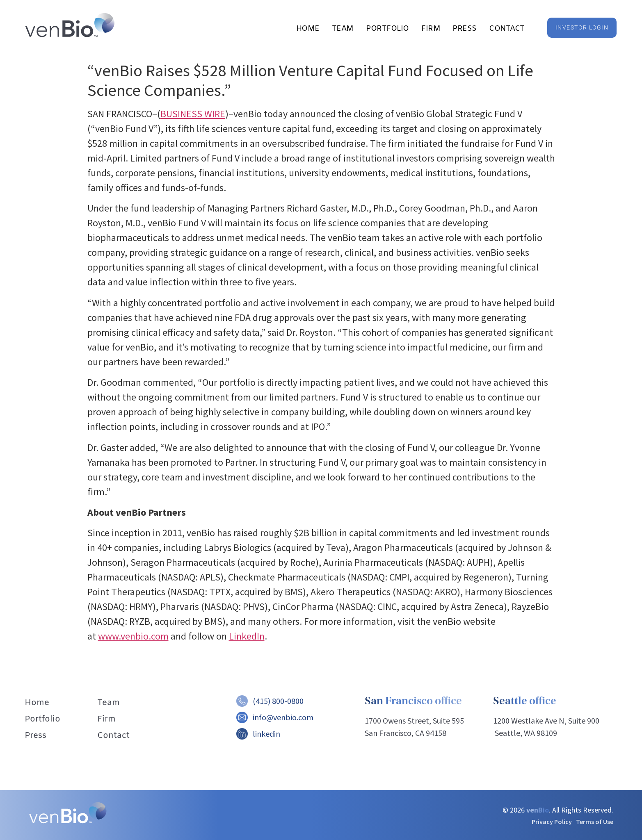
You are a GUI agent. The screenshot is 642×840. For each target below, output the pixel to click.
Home (308, 29)
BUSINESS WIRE (193, 114)
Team (343, 29)
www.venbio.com (133, 636)
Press (465, 29)
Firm (431, 29)
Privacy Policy (552, 822)
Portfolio (387, 29)
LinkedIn (247, 636)
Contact (507, 29)
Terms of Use (595, 822)
